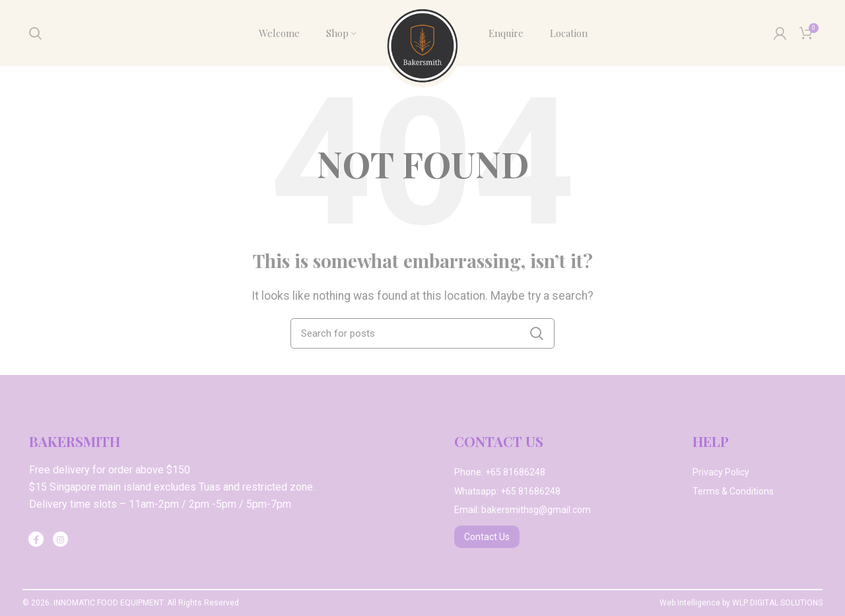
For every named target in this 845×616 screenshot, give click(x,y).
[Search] (35, 33)
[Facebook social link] (36, 539)
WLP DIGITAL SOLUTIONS (777, 603)
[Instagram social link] (60, 539)
